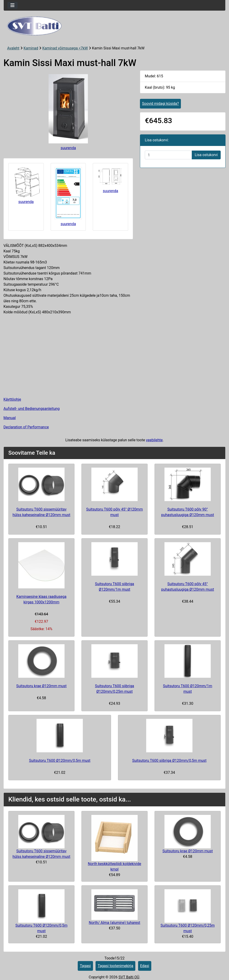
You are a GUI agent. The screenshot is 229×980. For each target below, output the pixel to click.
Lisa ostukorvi (206, 155)
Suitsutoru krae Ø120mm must (41, 686)
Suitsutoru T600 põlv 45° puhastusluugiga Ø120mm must (188, 587)
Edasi (145, 966)
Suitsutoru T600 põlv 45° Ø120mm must (115, 512)
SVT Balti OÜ (129, 977)
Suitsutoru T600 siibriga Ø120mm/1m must (114, 587)
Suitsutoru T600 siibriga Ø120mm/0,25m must (114, 689)
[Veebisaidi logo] (114, 26)
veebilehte (154, 440)
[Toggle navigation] (12, 5)
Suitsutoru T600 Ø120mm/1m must (188, 689)
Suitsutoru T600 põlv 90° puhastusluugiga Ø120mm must (188, 512)
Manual (10, 418)
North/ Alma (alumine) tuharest (115, 923)
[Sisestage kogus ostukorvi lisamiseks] (168, 155)
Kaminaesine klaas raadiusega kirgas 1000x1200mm (41, 599)
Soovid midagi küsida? (160, 104)
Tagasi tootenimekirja (115, 966)
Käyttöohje (12, 399)
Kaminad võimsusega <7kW (65, 48)
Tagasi (85, 966)
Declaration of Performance (26, 427)
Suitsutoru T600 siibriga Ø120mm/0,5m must (169, 761)
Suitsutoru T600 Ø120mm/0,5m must (60, 761)
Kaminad (31, 48)
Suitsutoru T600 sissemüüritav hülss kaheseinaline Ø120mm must (41, 512)
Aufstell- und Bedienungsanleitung (32, 409)
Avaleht (13, 48)
